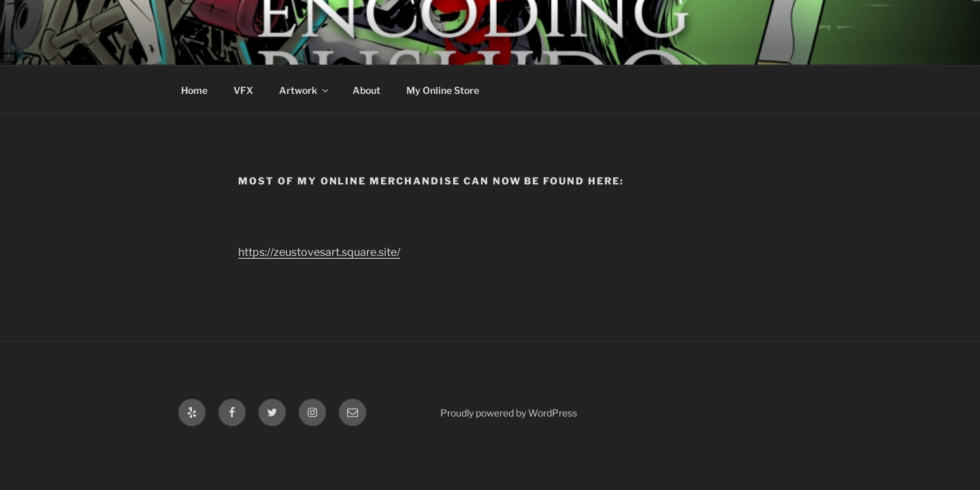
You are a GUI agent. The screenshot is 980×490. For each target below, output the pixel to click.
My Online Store (443, 90)
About (366, 90)
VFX (243, 90)
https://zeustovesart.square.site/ (319, 252)
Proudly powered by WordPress (509, 413)
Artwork (305, 90)
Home (194, 90)
